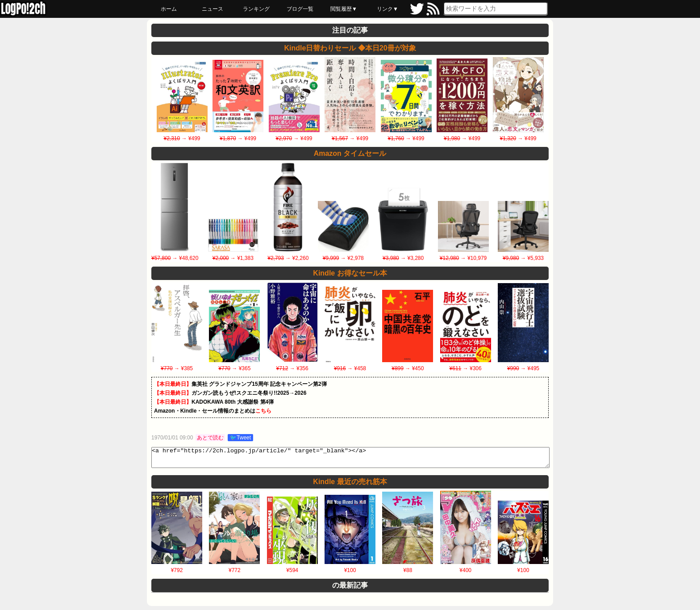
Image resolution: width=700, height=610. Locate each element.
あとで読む (210, 438)
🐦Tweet (240, 438)
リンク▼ (387, 9)
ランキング (256, 9)
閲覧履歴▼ (344, 9)
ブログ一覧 (300, 9)
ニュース (212, 9)
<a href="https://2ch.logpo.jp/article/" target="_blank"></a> (350, 460)
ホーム (169, 9)
